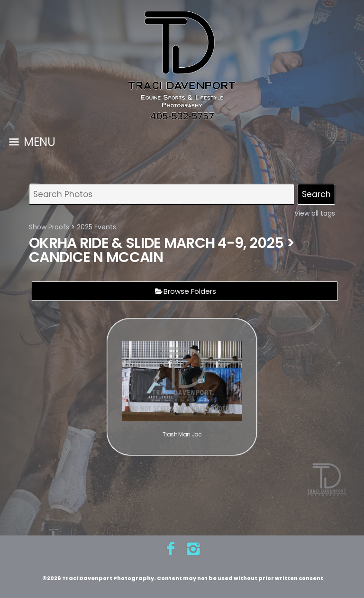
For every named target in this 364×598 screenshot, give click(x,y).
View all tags (315, 213)
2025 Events (96, 227)
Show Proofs (49, 227)
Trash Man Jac (182, 434)
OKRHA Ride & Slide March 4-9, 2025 (156, 243)
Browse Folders (190, 291)
